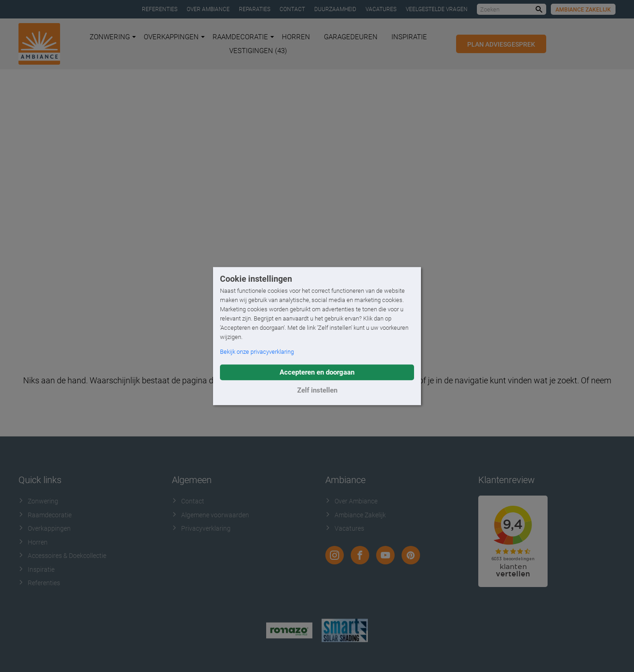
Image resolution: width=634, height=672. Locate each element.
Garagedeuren (351, 37)
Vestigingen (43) (258, 51)
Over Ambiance (208, 9)
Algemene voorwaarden (210, 515)
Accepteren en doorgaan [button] (317, 372)
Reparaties (255, 9)
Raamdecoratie (243, 37)
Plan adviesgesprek (501, 44)
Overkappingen (174, 37)
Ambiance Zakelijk (583, 10)
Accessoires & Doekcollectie (62, 556)
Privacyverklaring (201, 528)
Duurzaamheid (335, 9)
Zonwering (113, 37)
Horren (296, 37)
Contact (292, 9)
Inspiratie (409, 37)
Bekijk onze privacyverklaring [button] (257, 352)
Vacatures (381, 9)
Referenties (160, 9)
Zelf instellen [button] (317, 390)
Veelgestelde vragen (437, 9)
